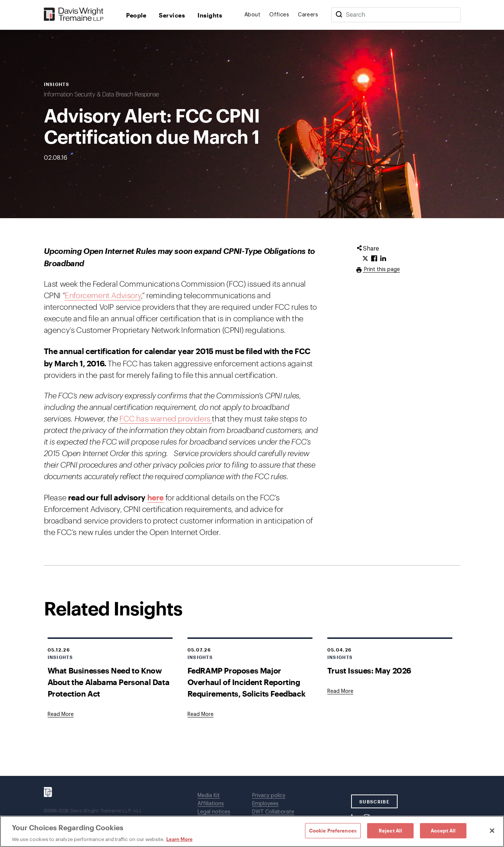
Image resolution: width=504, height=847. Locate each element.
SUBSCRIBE (374, 802)
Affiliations (211, 804)
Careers (308, 15)
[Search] (339, 15)
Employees (265, 804)
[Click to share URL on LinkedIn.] (383, 259)
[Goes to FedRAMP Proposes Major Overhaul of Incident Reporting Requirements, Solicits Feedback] (200, 714)
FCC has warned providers (166, 419)
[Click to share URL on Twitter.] (365, 259)
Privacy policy (269, 796)
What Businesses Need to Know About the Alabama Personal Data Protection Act (109, 682)
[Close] (492, 831)
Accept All (443, 830)
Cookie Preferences (333, 830)
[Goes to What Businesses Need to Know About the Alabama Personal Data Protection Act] (61, 714)
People (136, 15)
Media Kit (209, 796)
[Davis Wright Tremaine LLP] (74, 15)
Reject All (390, 830)
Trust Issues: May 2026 (369, 670)
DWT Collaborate (273, 812)
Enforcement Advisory (103, 296)
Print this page (381, 270)
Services (172, 15)
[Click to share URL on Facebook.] (374, 259)
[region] (252, 831)
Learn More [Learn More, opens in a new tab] (179, 839)
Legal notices (214, 812)
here (155, 497)
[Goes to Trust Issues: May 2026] (340, 691)
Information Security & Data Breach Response (101, 95)
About (252, 15)
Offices (279, 15)
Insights (210, 15)
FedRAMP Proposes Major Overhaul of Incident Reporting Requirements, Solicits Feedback (247, 682)
